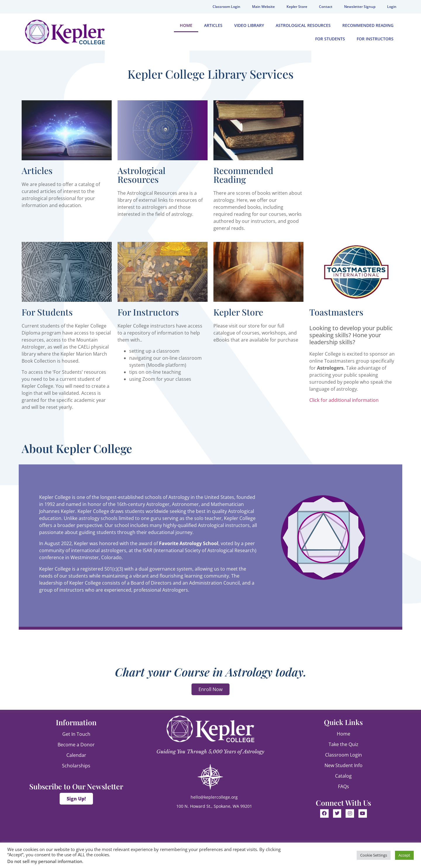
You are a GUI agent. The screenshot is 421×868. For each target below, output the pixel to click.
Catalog (343, 776)
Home (186, 25)
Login (392, 7)
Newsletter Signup (360, 7)
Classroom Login (226, 7)
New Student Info (344, 765)
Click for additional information (344, 400)
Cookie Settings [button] (374, 855)
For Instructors (375, 39)
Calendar (76, 755)
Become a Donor (76, 745)
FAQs (344, 786)
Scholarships (76, 766)
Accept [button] (404, 855)
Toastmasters (336, 312)
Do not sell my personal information (45, 861)
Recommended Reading (368, 25)
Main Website (263, 7)
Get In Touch (76, 734)
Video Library (249, 25)
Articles (213, 25)
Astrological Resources (303, 25)
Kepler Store (297, 7)
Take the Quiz (344, 744)
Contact (326, 7)
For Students (330, 39)
